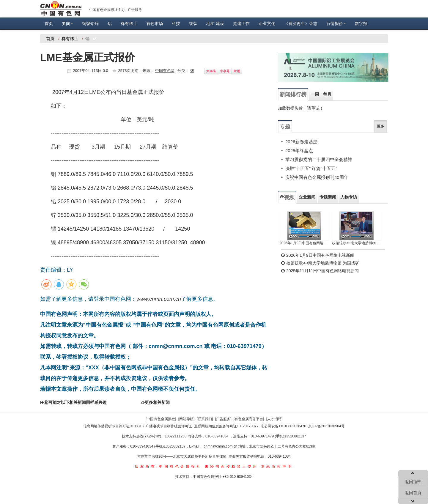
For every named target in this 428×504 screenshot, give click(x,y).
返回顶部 (413, 482)
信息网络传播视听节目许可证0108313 (113, 426)
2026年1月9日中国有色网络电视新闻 (304, 243)
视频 (287, 197)
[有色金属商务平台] (249, 419)
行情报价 (336, 23)
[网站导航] (187, 419)
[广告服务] (223, 419)
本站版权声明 (277, 467)
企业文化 (267, 23)
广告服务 (135, 10)
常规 (237, 71)
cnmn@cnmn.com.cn (221, 446)
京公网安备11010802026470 (283, 426)
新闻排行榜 (293, 94)
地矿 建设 (215, 23)
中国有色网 (165, 71)
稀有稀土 (129, 23)
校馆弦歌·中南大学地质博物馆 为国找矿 (320, 263)
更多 (380, 126)
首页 (49, 23)
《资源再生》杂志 (301, 23)
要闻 (67, 23)
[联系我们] (205, 419)
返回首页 (413, 493)
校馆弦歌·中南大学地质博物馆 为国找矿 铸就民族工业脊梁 (357, 243)
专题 (285, 127)
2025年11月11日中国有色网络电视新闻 (320, 271)
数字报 (361, 23)
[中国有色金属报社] (161, 419)
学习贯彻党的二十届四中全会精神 (319, 159)
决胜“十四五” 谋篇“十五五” (311, 168)
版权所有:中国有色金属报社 (168, 467)
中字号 (225, 71)
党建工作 (241, 23)
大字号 (211, 71)
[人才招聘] (274, 419)
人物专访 (349, 197)
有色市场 (155, 23)
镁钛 (193, 23)
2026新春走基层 (301, 142)
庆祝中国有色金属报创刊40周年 (317, 177)
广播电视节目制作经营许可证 (169, 426)
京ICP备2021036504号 (326, 426)
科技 (176, 23)
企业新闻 (307, 197)
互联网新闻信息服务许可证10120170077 (226, 426)
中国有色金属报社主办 (107, 10)
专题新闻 (328, 197)
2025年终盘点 (299, 151)
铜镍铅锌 (90, 23)
